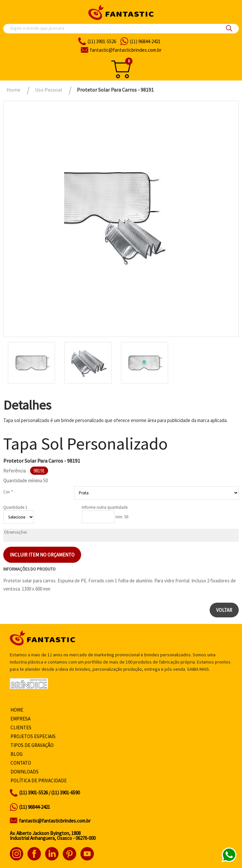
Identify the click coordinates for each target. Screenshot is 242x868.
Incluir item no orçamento (42, 555)
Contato (21, 763)
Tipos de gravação (32, 745)
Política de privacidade (39, 780)
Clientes (21, 727)
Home (17, 710)
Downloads (25, 772)
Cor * (8, 492)
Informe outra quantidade (105, 507)
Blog (17, 754)
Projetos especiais (33, 736)
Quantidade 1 (15, 507)
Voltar (224, 610)
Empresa (20, 719)
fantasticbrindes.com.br (126, 50)
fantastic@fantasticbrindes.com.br (55, 821)
